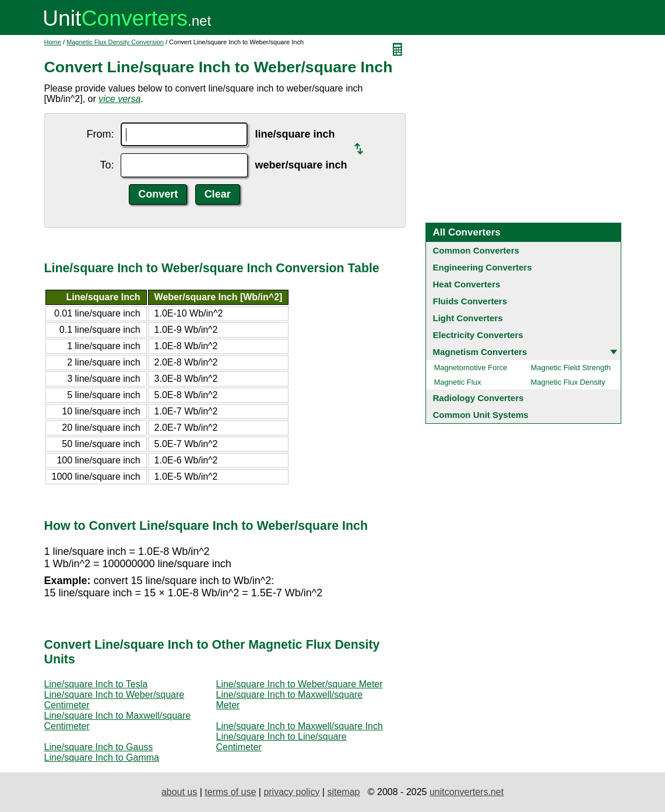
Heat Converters (467, 284)
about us (179, 792)
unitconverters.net (467, 792)
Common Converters (476, 250)
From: (100, 134)
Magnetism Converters (480, 352)
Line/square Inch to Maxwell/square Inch (300, 726)
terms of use (230, 792)
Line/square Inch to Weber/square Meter (300, 684)
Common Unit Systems (481, 415)
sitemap (343, 792)
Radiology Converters (478, 398)
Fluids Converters (470, 301)
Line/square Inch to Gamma (102, 757)
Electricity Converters (478, 335)
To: (107, 165)
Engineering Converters (483, 267)
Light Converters (468, 318)
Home (53, 42)
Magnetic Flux (458, 382)
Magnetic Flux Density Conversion (115, 42)
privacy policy (291, 792)
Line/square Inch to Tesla (96, 684)
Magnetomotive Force (471, 368)
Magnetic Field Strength (571, 368)
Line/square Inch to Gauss (99, 747)
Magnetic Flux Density (568, 382)
